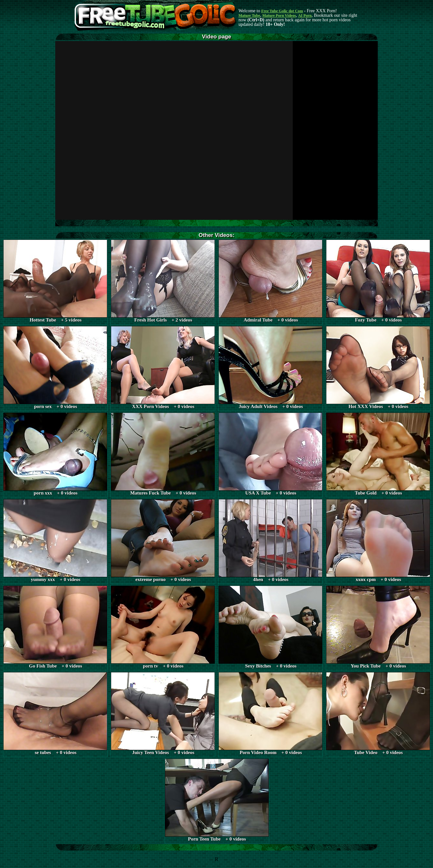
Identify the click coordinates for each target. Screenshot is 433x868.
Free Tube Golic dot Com (282, 11)
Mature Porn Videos (279, 15)
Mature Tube (249, 15)
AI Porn (305, 15)
